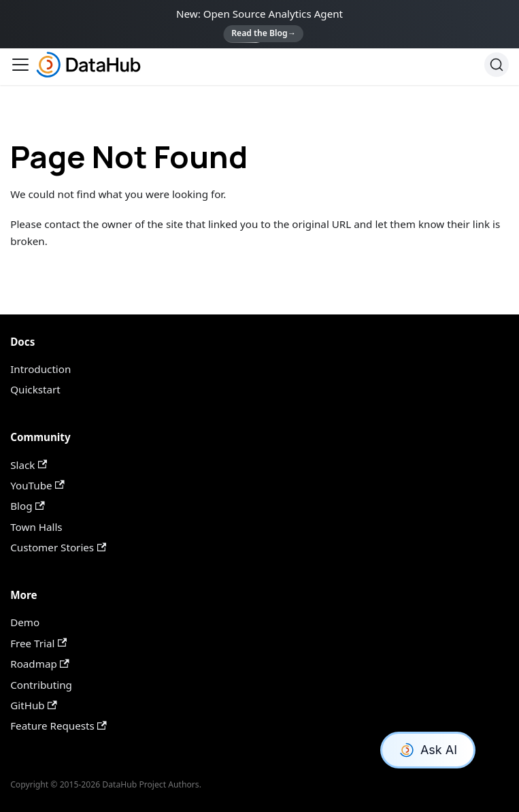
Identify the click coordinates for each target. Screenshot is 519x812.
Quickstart (35, 389)
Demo (25, 622)
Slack (29, 465)
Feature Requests (58, 726)
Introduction (40, 369)
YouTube (37, 485)
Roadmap (40, 664)
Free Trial (38, 643)
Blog (27, 506)
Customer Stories (58, 547)
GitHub (34, 705)
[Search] (497, 65)
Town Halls (36, 527)
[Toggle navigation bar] (20, 65)
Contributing (41, 685)
